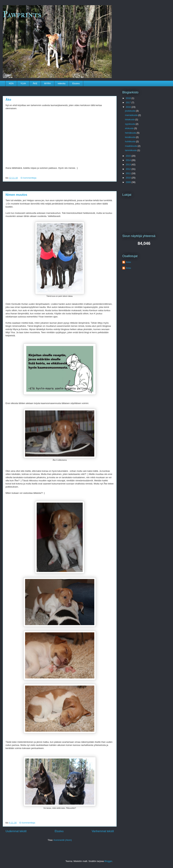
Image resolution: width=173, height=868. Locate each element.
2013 (129, 165)
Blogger (108, 861)
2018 (129, 98)
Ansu (128, 262)
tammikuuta (131, 150)
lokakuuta (130, 119)
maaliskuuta (131, 146)
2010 (129, 178)
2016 (129, 107)
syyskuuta (130, 124)
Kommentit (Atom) (63, 840)
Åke (8, 100)
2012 (129, 169)
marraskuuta (132, 115)
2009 (129, 182)
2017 (129, 102)
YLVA (23, 83)
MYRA (48, 83)
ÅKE (35, 83)
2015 (129, 156)
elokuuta (130, 128)
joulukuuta (131, 111)
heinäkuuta (131, 133)
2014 (129, 160)
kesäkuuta (131, 137)
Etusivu (76, 83)
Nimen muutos (16, 195)
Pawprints (22, 14)
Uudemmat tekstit (16, 831)
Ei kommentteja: (29, 178)
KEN (11, 83)
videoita (62, 83)
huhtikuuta (131, 141)
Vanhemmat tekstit (103, 831)
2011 (129, 173)
